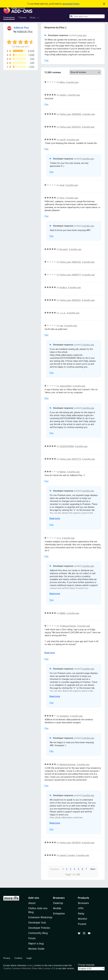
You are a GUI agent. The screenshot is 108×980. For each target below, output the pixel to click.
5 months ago (89, 459)
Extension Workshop (40, 917)
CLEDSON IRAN (67, 446)
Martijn (63, 472)
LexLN (63, 140)
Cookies (18, 958)
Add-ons (34, 898)
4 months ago (89, 275)
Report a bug (36, 943)
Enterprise (59, 914)
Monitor (83, 919)
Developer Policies (39, 928)
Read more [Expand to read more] (55, 518)
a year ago (81, 35)
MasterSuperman (68, 764)
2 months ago (72, 82)
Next (93, 869)
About (32, 903)
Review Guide (36, 949)
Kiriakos (63, 287)
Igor (61, 326)
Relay (81, 914)
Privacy (7, 958)
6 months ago (88, 843)
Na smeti (64, 249)
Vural (62, 185)
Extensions (9, 18)
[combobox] (87, 16)
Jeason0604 (66, 386)
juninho (63, 95)
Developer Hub (37, 923)
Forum (32, 938)
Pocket (82, 924)
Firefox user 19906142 (70, 262)
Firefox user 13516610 (70, 843)
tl (60, 538)
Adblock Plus (21, 28)
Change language (86, 965)
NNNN (62, 613)
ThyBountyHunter (68, 626)
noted (30, 965)
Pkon (62, 198)
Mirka (62, 82)
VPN (81, 908)
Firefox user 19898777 (70, 275)
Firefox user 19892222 (70, 300)
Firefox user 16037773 (70, 459)
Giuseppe (64, 716)
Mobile (57, 908)
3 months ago (74, 95)
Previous (55, 869)
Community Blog (38, 933)
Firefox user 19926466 (70, 114)
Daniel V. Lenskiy (67, 855)
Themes (22, 18)
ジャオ (63, 313)
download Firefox (71, 4)
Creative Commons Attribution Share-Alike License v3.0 (29, 968)
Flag (46, 60)
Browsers (83, 903)
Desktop (58, 903)
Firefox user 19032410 (70, 127)
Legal (29, 958)
